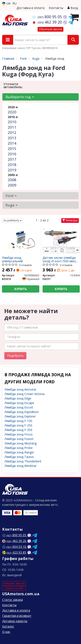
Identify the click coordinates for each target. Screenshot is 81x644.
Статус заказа (12, 600)
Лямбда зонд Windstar (21, 466)
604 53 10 (15, 547)
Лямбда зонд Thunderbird (23, 461)
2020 (12, 112)
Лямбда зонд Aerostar (20, 389)
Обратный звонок (50, 29)
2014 (12, 143)
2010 (12, 122)
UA (6, 3)
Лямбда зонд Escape (19, 403)
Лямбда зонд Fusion (19, 439)
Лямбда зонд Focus (19, 434)
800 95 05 (48, 17)
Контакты (56, 8)
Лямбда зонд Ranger (19, 452)
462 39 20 (48, 22)
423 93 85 (14, 552)
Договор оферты (15, 621)
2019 (12, 170)
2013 (12, 138)
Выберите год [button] (20, 97)
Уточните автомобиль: (13, 85)
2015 (12, 149)
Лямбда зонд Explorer (20, 416)
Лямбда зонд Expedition (22, 412)
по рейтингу (12, 220)
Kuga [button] (11, 205)
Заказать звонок (14, 583)
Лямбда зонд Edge (18, 398)
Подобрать (15, 356)
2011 (12, 127)
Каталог (8, 626)
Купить (21, 289)
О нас (6, 632)
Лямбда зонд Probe (19, 448)
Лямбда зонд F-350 (18, 430)
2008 (12, 180)
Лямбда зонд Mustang (21, 443)
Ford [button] (11, 196)
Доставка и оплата (31, 8)
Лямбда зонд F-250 (18, 425)
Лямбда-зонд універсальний (12, 259)
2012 (12, 133)
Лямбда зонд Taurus (19, 457)
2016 (12, 154)
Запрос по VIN (14, 588)
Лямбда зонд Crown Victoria (24, 394)
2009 (12, 185)
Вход (73, 8)
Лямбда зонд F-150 (18, 421)
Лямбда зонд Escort (19, 407)
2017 (12, 159)
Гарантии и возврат (17, 616)
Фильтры (70, 220)
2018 (12, 165)
